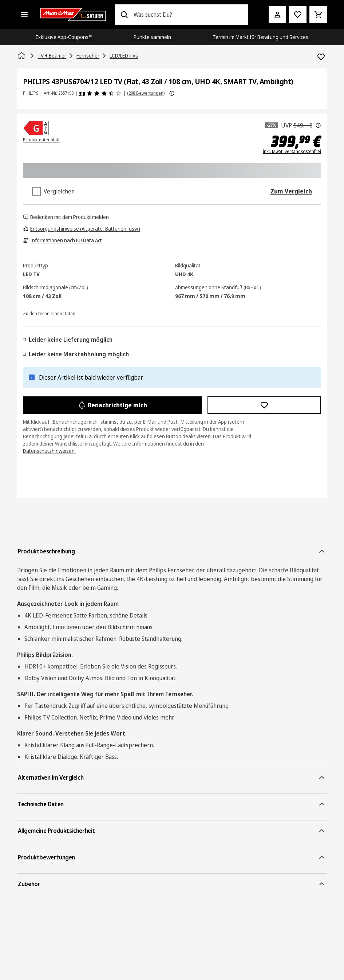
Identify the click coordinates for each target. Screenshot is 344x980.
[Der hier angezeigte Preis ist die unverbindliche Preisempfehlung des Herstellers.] (318, 125)
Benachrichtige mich (112, 405)
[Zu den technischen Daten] (49, 313)
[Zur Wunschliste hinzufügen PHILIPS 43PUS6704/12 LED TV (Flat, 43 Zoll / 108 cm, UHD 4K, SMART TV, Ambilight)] (321, 57)
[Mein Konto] (277, 15)
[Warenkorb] (318, 15)
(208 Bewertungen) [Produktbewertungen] (146, 93)
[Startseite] (22, 56)
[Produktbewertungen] (100, 93)
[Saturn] (73, 15)
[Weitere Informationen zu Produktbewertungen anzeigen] (172, 93)
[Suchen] (124, 15)
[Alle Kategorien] (24, 15)
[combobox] (188, 15)
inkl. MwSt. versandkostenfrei (292, 152)
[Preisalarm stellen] (298, 15)
